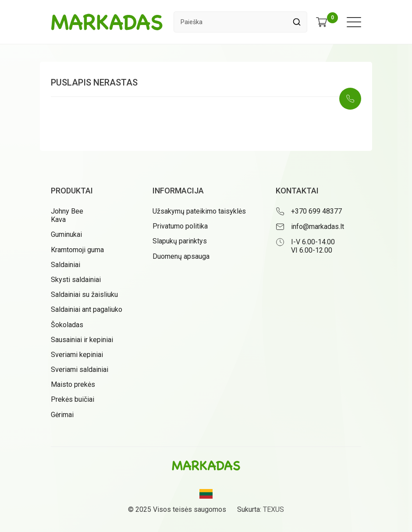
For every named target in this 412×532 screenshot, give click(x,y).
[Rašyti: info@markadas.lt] (318, 227)
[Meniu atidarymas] (354, 22)
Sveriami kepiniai (77, 355)
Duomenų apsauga (181, 256)
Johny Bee (67, 211)
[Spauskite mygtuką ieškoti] (297, 22)
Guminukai (66, 234)
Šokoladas (67, 325)
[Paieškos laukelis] (230, 22)
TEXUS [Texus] (273, 509)
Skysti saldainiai (76, 280)
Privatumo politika (180, 226)
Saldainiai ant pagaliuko (87, 309)
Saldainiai (66, 265)
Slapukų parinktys (180, 241)
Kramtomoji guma (77, 250)
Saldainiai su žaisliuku (84, 295)
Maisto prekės (73, 384)
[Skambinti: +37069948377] (350, 99)
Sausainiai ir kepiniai (82, 340)
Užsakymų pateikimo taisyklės (199, 211)
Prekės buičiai (73, 399)
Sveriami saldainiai (80, 370)
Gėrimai (62, 415)
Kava (58, 220)
